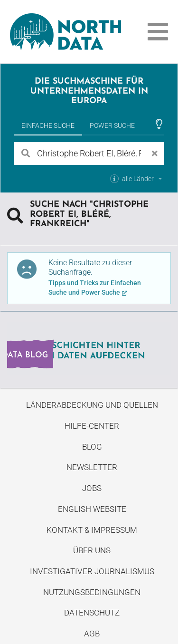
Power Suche (112, 125)
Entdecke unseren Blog (89, 348)
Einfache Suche (48, 125)
